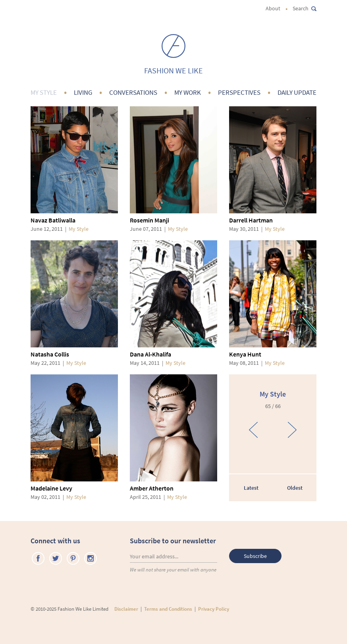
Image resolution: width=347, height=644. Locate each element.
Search (305, 8)
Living (83, 92)
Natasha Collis (50, 354)
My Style (44, 92)
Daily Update (297, 92)
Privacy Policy (214, 609)
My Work (188, 92)
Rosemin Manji (149, 220)
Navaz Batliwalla (53, 220)
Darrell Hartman (251, 220)
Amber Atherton (152, 488)
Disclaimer (126, 609)
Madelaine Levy (51, 488)
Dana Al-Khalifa (150, 354)
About (273, 8)
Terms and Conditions (168, 609)
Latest (251, 488)
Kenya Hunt (245, 354)
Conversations (133, 92)
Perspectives (239, 92)
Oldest (295, 488)
